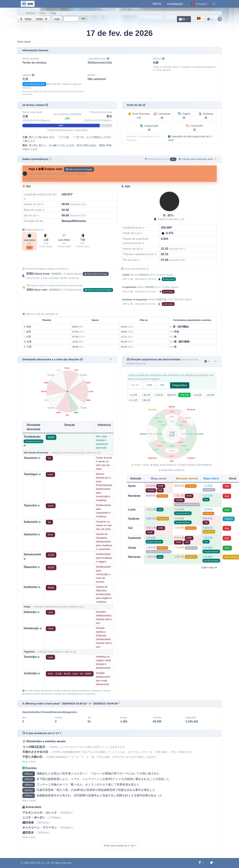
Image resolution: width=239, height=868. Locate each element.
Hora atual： (25, 42)
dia (182, 19)
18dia (42, 19)
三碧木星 (159, 395)
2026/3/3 (56, 274)
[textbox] (200, 19)
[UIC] (28, 4)
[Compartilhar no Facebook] (200, 863)
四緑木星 (172, 395)
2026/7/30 (161, 299)
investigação (175, 4)
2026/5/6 (149, 287)
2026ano (31, 13)
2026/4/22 (144, 275)
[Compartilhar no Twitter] (212, 863)
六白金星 (197, 395)
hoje (57, 19)
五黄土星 (184, 395)
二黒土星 (146, 395)
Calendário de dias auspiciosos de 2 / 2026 (190, 138)
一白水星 (133, 395)
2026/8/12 (55, 290)
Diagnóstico (180, 385)
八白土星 (133, 400)
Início (157, 4)
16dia (26, 19)
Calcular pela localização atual (196, 159)
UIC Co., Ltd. (43, 863)
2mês (43, 13)
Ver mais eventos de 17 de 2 (119, 846)
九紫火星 (146, 400)
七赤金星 (210, 395)
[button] (214, 4)
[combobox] (200, 19)
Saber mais (209, 567)
